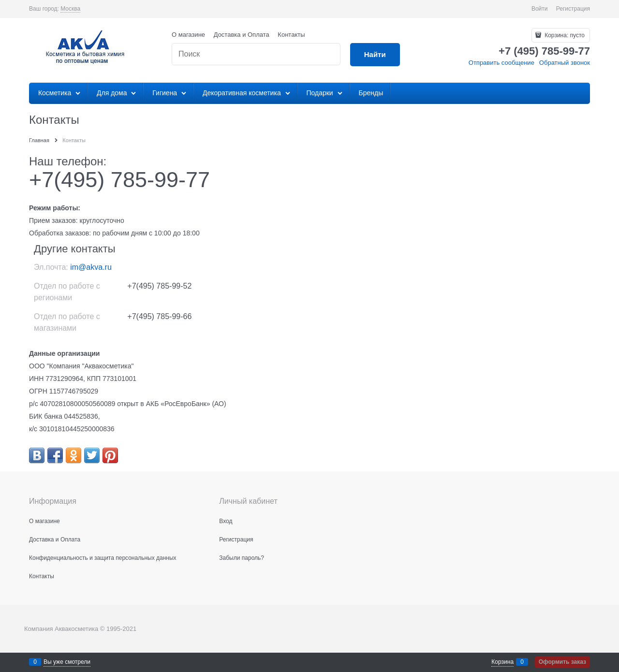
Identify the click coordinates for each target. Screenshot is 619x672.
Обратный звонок (565, 63)
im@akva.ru (91, 267)
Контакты (291, 35)
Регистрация (573, 9)
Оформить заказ (562, 662)
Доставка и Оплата (242, 35)
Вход (226, 521)
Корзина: (564, 35)
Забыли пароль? (242, 558)
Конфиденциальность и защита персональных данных (103, 558)
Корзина (502, 662)
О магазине (188, 35)
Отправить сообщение (501, 63)
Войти (540, 9)
